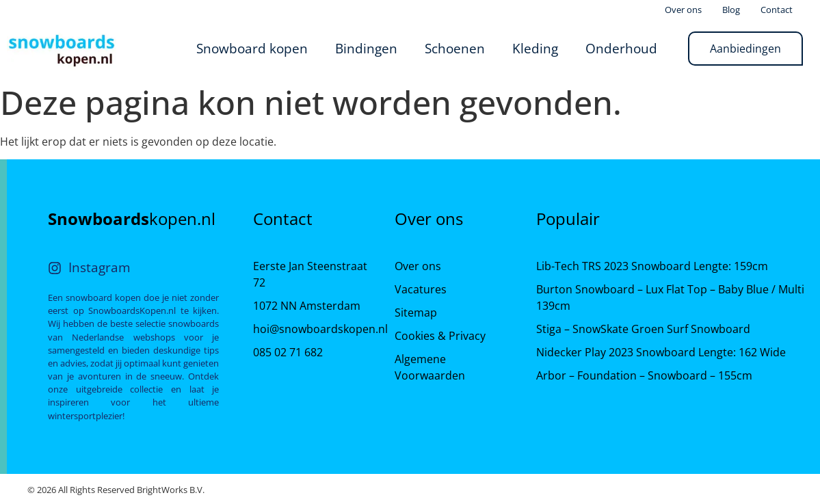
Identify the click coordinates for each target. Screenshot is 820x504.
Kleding (535, 48)
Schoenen (455, 48)
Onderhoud (621, 48)
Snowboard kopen (252, 48)
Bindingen (366, 48)
